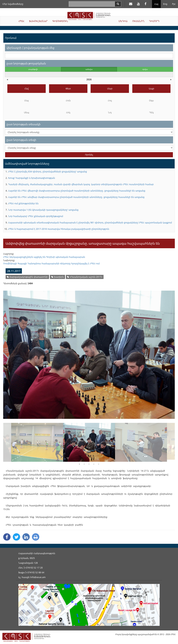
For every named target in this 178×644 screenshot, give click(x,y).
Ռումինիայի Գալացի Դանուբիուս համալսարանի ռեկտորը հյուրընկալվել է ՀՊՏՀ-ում (51, 263)
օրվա (145, 69)
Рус (174, 4)
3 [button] (89, 464)
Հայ (156, 4)
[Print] (36, 537)
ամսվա (89, 69)
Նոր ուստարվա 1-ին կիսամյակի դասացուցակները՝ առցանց (43, 210)
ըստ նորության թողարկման (26, 63)
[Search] (118, 4)
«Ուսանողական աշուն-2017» (85, 277)
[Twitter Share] (16, 537)
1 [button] (79, 464)
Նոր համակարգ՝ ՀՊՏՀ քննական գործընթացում (36, 216)
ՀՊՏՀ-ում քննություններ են (23, 203)
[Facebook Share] (7, 537)
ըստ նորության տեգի (21, 140)
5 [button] (99, 464)
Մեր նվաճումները (13, 4)
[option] (89, 353)
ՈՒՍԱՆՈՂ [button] (138, 21)
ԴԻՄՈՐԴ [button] (154, 21)
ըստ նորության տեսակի (24, 124)
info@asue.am (38, 577)
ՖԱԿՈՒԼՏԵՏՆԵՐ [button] (38, 21)
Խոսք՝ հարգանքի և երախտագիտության (32, 178)
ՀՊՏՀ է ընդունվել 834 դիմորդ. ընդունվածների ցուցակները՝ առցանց (48, 172)
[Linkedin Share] (26, 537)
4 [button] (94, 464)
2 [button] (84, 464)
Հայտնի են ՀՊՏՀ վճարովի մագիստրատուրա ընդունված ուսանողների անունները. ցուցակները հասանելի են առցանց (77, 191)
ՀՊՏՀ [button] (21, 21)
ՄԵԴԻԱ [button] (123, 21)
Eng (165, 4)
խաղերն (58, 277)
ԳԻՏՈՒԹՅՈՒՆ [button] (60, 21)
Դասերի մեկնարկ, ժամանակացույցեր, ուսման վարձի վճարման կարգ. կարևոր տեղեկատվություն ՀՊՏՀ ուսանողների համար (81, 184)
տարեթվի (33, 69)
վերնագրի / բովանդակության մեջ (30, 48)
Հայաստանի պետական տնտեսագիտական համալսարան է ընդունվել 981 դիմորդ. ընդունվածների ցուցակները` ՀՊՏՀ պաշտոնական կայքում (90, 223)
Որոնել (89, 155)
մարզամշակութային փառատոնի (27, 277)
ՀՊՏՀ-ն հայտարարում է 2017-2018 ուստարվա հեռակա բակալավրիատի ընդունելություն (59, 229)
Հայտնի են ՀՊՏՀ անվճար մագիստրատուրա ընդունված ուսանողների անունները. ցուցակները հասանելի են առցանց (76, 197)
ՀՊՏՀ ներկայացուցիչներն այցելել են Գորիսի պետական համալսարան (44, 257)
